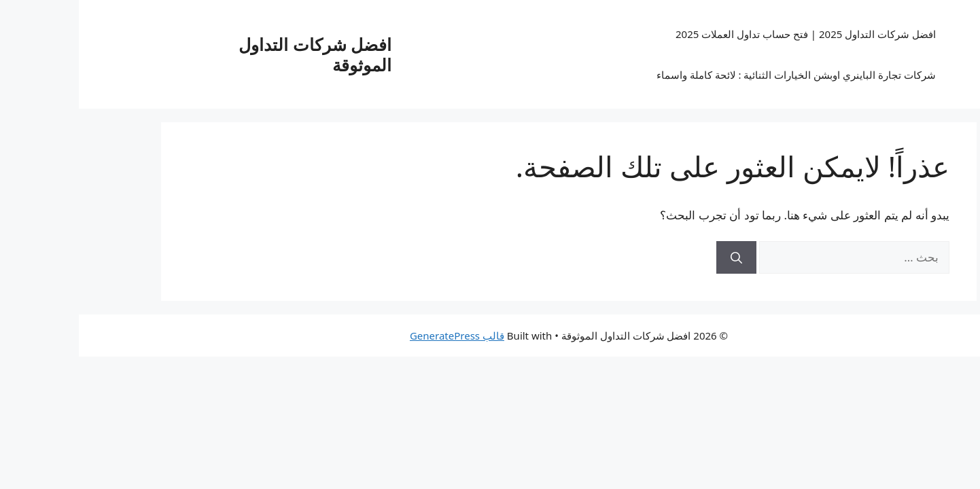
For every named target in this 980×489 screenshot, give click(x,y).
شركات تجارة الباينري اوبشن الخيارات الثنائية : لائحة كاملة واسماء (717, 75)
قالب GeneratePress (378, 336)
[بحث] (658, 257)
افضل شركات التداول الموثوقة (236, 54)
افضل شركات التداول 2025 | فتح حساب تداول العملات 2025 (727, 34)
